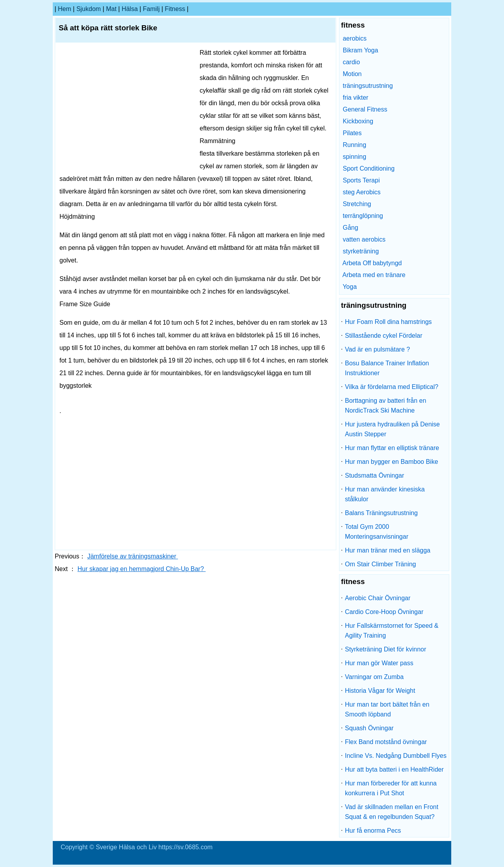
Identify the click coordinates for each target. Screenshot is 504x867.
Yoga (350, 287)
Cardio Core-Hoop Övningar (384, 612)
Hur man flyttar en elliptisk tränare (392, 448)
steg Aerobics (361, 192)
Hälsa (130, 9)
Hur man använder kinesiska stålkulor (385, 494)
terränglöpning (363, 216)
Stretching (357, 204)
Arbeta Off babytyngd (372, 263)
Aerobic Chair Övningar (378, 598)
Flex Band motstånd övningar (386, 742)
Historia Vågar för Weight (380, 691)
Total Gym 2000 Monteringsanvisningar (377, 532)
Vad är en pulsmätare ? (377, 349)
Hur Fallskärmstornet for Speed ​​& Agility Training (392, 631)
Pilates (352, 133)
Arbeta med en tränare (374, 275)
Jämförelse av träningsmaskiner (133, 556)
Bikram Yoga (360, 50)
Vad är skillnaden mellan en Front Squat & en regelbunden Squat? (392, 812)
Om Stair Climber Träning (381, 564)
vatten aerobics (364, 239)
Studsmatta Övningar (374, 475)
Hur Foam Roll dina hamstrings (388, 322)
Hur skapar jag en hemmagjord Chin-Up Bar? (142, 569)
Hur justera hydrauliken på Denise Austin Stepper (392, 429)
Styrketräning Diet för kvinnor (385, 649)
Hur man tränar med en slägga (388, 550)
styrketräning (361, 251)
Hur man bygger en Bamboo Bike (392, 462)
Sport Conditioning (369, 168)
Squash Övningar (369, 728)
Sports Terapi (361, 180)
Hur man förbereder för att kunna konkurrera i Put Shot (391, 788)
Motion (352, 74)
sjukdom (89, 9)
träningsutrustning (368, 86)
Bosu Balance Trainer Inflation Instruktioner (387, 368)
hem (65, 9)
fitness (175, 9)
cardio (351, 62)
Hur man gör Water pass (379, 663)
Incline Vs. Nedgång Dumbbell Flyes (396, 756)
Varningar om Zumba (374, 677)
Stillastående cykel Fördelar (384, 336)
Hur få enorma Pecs (373, 831)
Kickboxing (358, 121)
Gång (350, 228)
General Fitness (365, 109)
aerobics (354, 38)
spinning (354, 157)
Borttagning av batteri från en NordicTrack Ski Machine (385, 406)
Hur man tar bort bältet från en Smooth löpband (387, 709)
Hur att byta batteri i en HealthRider (394, 769)
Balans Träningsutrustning (381, 513)
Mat (111, 9)
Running (354, 145)
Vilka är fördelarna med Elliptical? (392, 387)
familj (151, 9)
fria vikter (355, 98)
